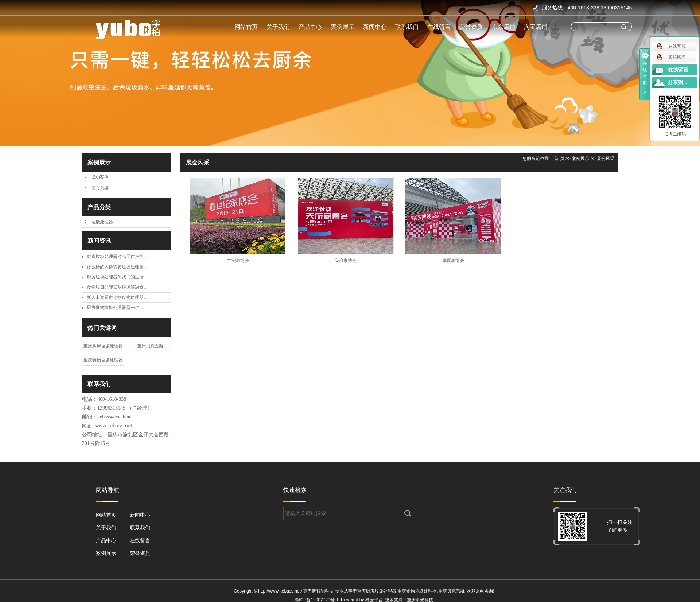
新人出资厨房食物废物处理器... (117, 297)
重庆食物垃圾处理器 (103, 360)
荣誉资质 (471, 27)
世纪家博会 (238, 261)
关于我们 (278, 27)
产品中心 (310, 27)
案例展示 (343, 27)
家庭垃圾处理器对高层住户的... (117, 257)
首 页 (559, 159)
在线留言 (439, 27)
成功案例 (100, 177)
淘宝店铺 (536, 27)
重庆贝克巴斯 (150, 346)
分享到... (678, 83)
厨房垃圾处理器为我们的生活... (117, 277)
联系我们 (407, 27)
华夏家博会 (453, 261)
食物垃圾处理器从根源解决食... (117, 287)
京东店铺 (503, 27)
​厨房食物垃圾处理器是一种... (115, 308)
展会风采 (100, 188)
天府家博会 (346, 261)
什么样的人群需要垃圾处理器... (117, 267)
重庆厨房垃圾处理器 (103, 346)
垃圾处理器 (102, 222)
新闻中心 (375, 27)
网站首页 (246, 27)
